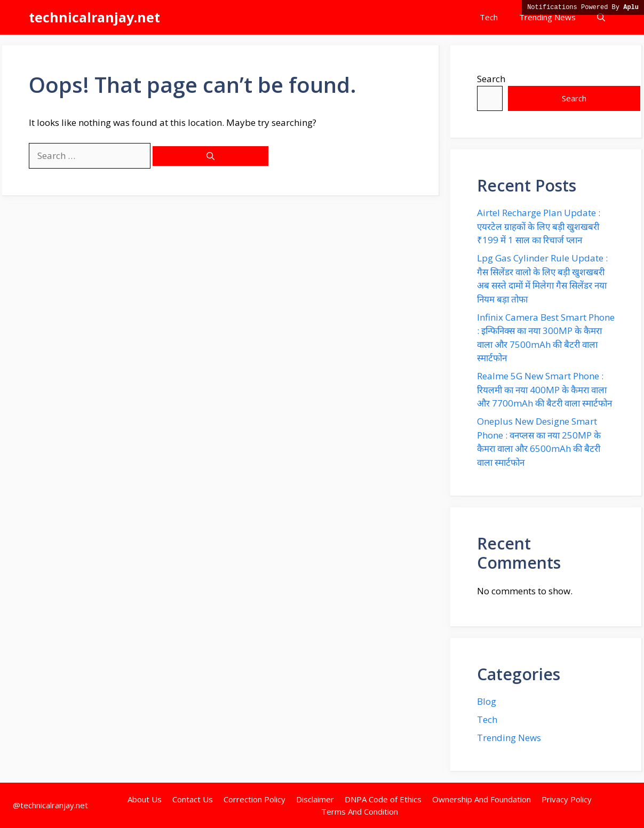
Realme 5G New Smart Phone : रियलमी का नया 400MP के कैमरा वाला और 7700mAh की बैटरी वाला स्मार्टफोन (544, 389)
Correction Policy (255, 799)
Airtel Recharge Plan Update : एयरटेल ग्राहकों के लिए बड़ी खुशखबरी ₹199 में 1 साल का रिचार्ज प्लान (539, 226)
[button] (601, 17)
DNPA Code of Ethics (383, 799)
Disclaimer (315, 799)
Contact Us (193, 799)
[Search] (210, 156)
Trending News (547, 17)
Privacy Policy (567, 799)
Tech (489, 17)
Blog (487, 701)
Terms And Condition (360, 811)
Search (491, 79)
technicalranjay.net (94, 17)
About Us (145, 799)
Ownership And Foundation (482, 799)
